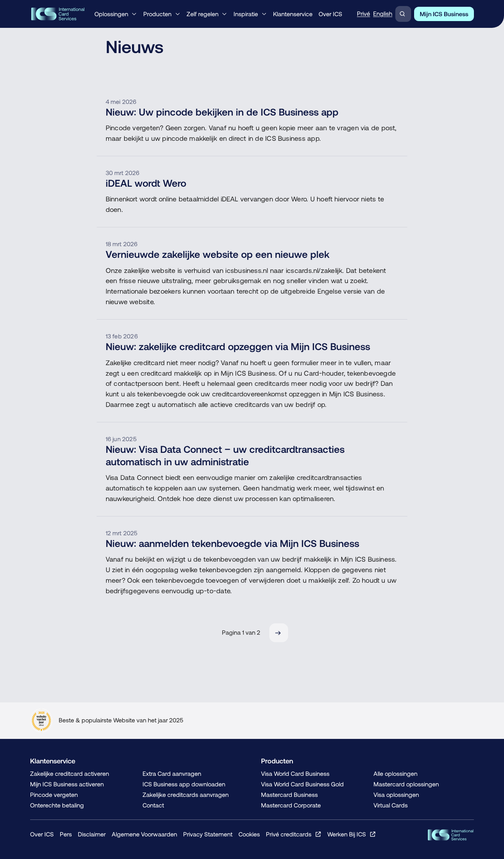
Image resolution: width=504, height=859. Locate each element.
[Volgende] (279, 633)
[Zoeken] (403, 14)
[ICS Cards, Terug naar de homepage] (451, 835)
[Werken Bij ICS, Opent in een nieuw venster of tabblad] (351, 834)
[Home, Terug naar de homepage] (58, 14)
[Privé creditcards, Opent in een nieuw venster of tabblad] (294, 834)
